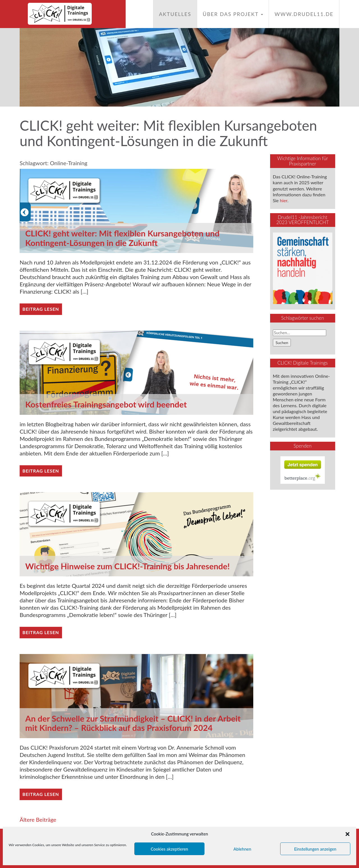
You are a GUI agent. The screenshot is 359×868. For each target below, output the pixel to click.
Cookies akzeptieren (169, 849)
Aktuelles (175, 14)
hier (284, 200)
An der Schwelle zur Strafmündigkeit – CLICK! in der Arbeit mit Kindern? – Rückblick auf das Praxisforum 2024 (135, 723)
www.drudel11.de (304, 14)
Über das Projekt (233, 14)
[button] (348, 834)
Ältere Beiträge (38, 819)
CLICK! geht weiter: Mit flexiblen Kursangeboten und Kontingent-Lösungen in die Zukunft (124, 238)
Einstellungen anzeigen (315, 849)
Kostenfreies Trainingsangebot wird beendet (107, 404)
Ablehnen (242, 849)
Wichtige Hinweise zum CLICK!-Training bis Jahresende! (129, 566)
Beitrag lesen (41, 309)
